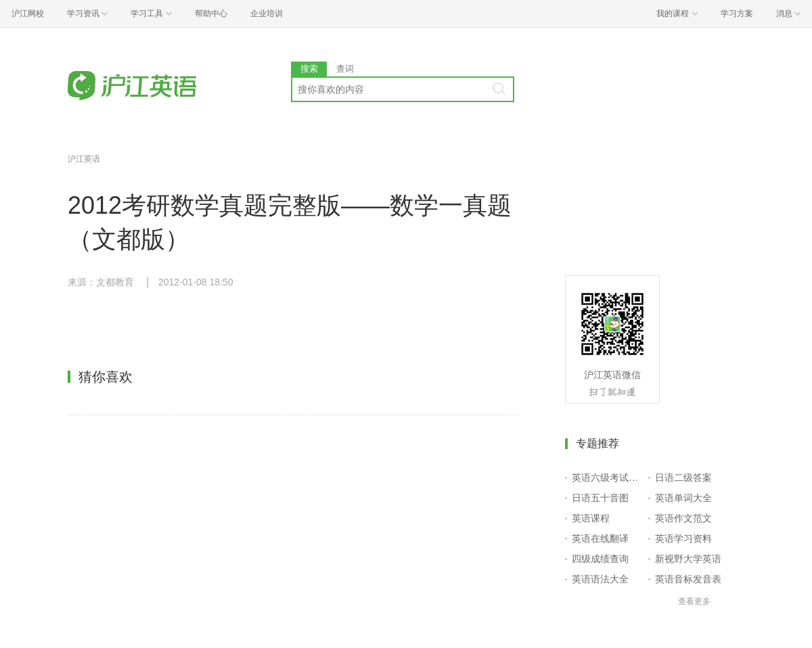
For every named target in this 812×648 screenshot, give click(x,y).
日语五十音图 (600, 498)
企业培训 (267, 14)
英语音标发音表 (688, 579)
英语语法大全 (600, 579)
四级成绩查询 (600, 559)
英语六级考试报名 (607, 478)
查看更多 (694, 601)
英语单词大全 (683, 498)
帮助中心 (211, 14)
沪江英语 (84, 159)
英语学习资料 (683, 538)
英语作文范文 (683, 518)
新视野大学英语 (688, 559)
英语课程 (591, 518)
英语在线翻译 (600, 538)
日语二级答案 (683, 478)
